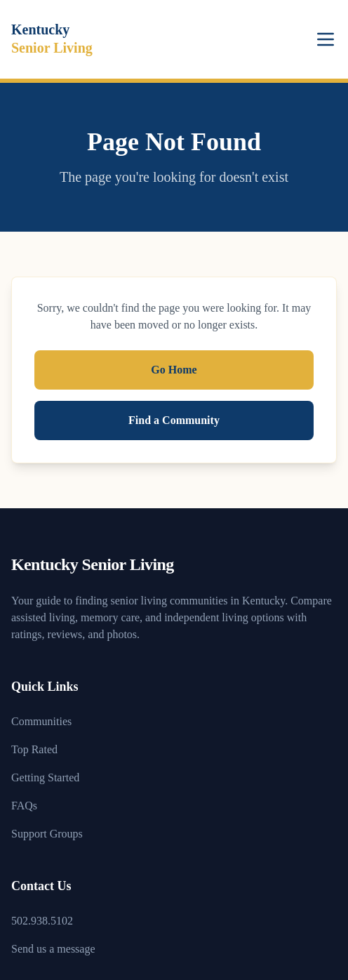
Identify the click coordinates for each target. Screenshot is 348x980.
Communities (41, 721)
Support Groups (47, 834)
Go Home (174, 370)
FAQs (24, 806)
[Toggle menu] (326, 39)
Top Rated (34, 749)
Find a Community (174, 420)
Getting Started (45, 777)
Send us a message (53, 949)
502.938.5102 (42, 921)
